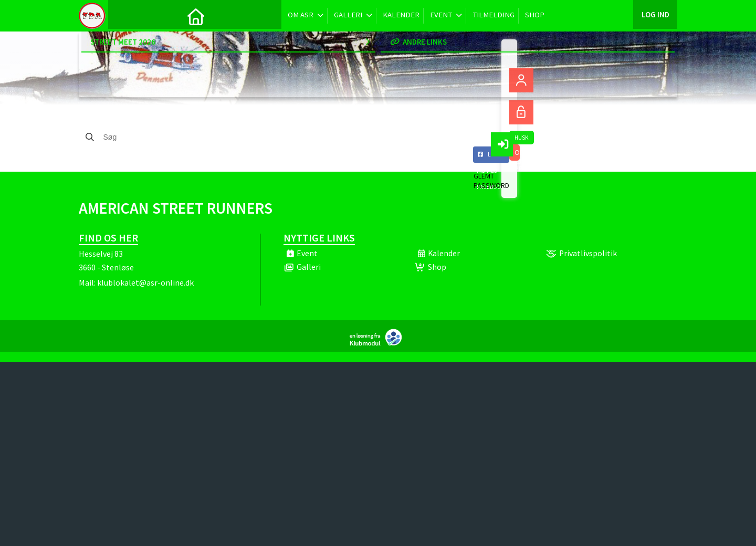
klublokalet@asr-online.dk (145, 282)
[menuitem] (124, 16)
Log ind (655, 15)
